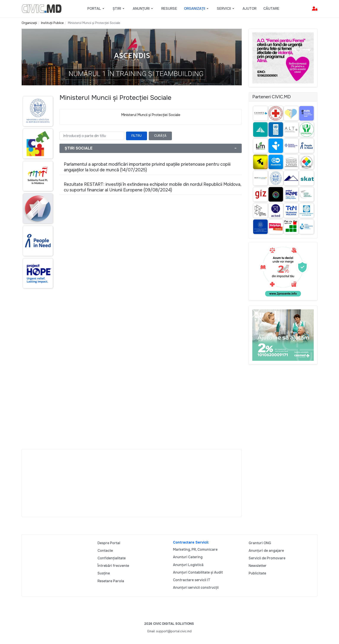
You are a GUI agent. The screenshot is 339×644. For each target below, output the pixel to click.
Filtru (137, 136)
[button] (97, 9)
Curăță (160, 136)
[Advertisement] (37, 375)
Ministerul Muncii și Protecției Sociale (151, 115)
